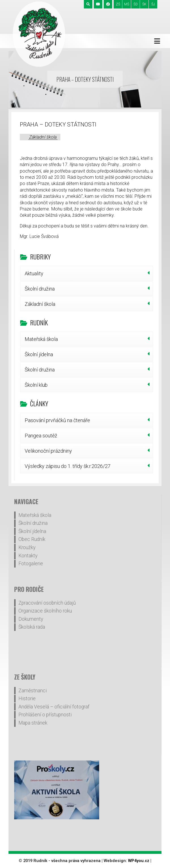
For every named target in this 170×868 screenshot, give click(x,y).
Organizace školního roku (45, 611)
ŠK (144, 4)
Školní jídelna (39, 354)
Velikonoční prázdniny (48, 451)
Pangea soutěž (41, 436)
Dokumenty (31, 619)
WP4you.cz (139, 861)
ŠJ (153, 4)
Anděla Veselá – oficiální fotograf (54, 707)
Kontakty (28, 556)
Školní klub (36, 385)
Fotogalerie (31, 564)
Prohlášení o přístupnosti (45, 715)
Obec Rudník (32, 539)
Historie (27, 699)
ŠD (136, 4)
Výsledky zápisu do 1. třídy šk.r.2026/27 (68, 466)
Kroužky (27, 547)
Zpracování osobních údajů (47, 603)
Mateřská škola (41, 339)
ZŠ (118, 4)
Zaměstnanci (33, 691)
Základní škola (43, 137)
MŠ (127, 4)
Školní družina (40, 289)
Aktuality (34, 273)
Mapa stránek (33, 723)
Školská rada (32, 627)
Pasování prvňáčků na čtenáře (57, 420)
